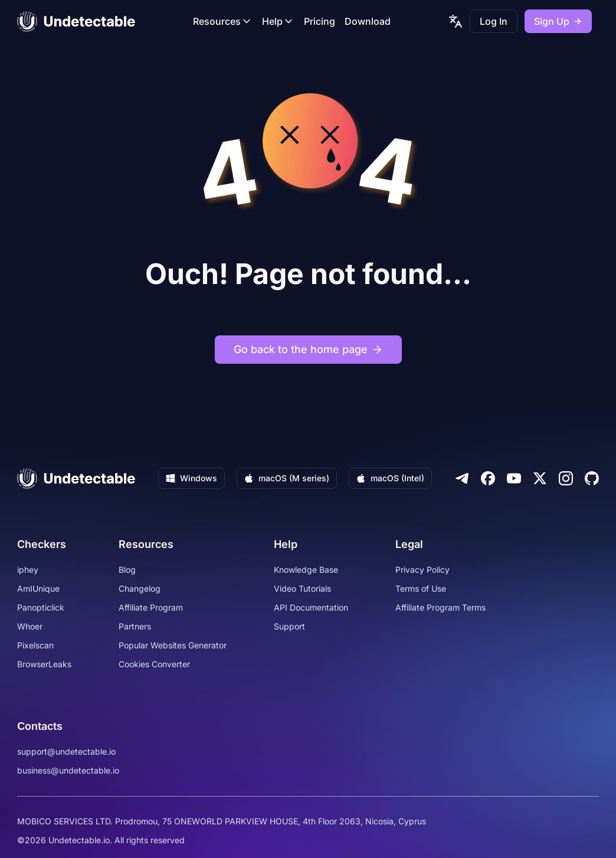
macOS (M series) (287, 478)
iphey (28, 570)
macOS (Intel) (390, 478)
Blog (127, 570)
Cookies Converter (154, 664)
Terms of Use (421, 588)
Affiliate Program (151, 607)
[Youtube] (514, 478)
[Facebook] (488, 478)
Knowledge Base (306, 570)
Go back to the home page (308, 349)
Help (278, 21)
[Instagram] (566, 478)
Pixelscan (35, 645)
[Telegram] (462, 478)
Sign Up (558, 21)
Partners (135, 626)
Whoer (30, 626)
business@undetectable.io (68, 770)
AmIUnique (38, 588)
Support (289, 626)
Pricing (320, 21)
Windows (191, 478)
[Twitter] (540, 478)
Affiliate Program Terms (440, 607)
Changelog (140, 588)
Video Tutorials (302, 588)
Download (368, 21)
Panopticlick (41, 607)
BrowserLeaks (44, 664)
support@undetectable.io (66, 751)
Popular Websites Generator (173, 645)
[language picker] (456, 21)
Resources (223, 21)
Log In (494, 21)
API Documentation (311, 607)
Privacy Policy (422, 570)
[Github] (592, 478)
